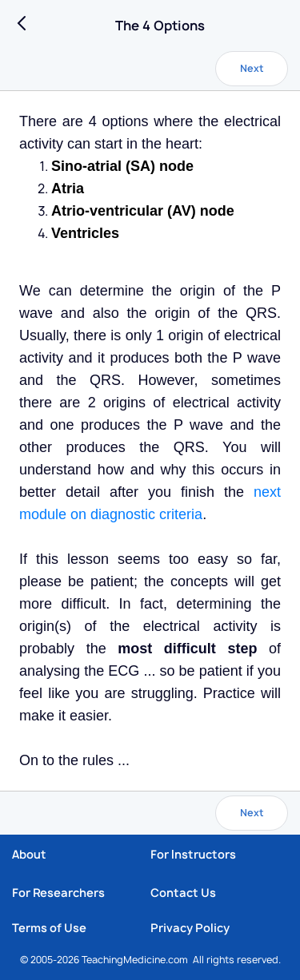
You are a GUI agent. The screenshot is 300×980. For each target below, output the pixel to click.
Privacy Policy (190, 928)
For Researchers (58, 893)
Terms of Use (49, 928)
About (29, 854)
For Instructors (193, 854)
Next (252, 68)
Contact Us (183, 893)
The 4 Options (160, 26)
